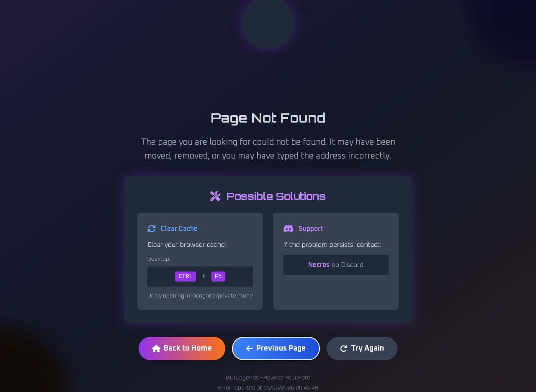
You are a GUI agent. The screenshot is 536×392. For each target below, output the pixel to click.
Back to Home (182, 348)
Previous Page (276, 348)
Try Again (362, 348)
